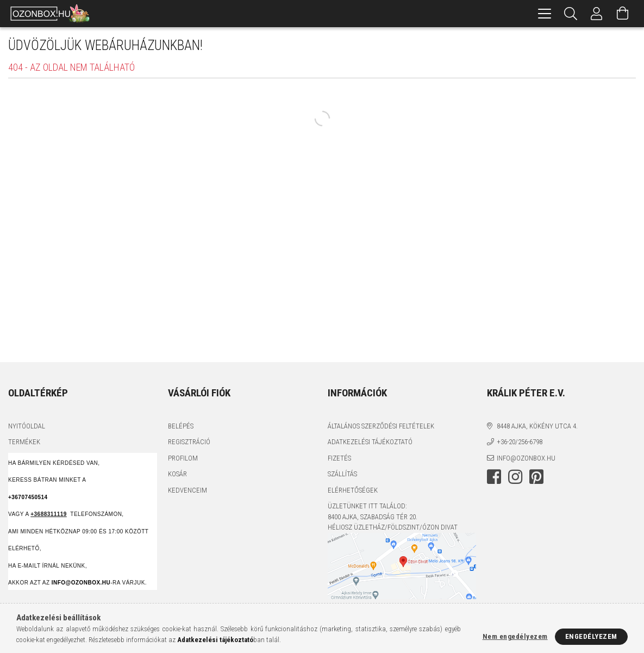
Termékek (24, 442)
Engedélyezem (591, 636)
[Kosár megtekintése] (623, 14)
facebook (494, 477)
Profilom (183, 458)
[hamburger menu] (545, 14)
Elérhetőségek (353, 490)
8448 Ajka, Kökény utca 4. (537, 426)
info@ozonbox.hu (526, 458)
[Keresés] (571, 14)
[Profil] (597, 14)
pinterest (536, 477)
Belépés (181, 426)
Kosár (177, 474)
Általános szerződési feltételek (381, 426)
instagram (515, 477)
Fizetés (339, 458)
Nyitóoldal (27, 426)
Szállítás (342, 474)
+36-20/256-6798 (520, 442)
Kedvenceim (187, 490)
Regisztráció (189, 442)
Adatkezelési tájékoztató (370, 442)
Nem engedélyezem (515, 636)
